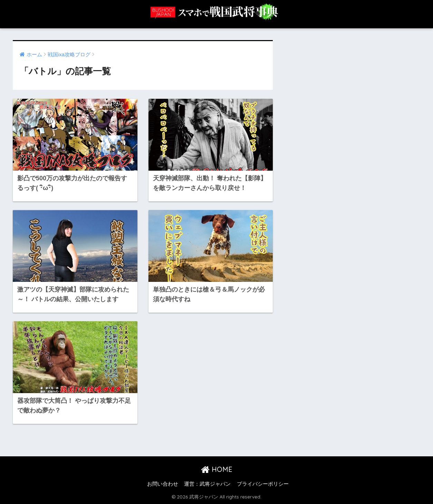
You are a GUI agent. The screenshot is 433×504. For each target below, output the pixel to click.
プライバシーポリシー (263, 484)
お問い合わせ (163, 484)
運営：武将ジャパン (207, 484)
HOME (217, 469)
